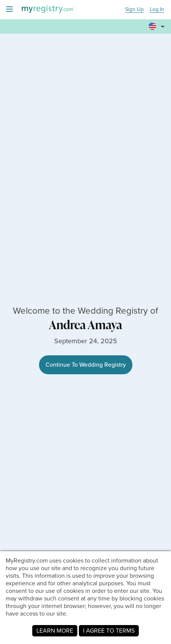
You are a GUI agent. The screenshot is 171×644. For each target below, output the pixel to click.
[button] (158, 23)
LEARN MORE (55, 631)
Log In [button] (157, 10)
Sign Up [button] (134, 10)
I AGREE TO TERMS (109, 631)
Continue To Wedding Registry (86, 365)
